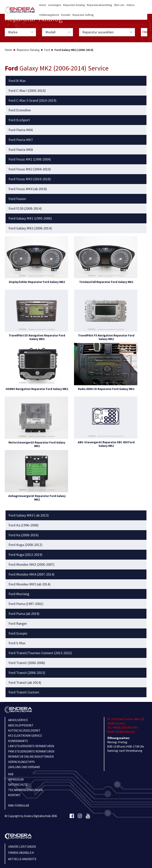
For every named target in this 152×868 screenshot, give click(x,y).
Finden (145, 32)
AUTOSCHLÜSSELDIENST (24, 730)
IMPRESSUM (16, 779)
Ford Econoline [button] (20, 110)
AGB (11, 774)
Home (43, 5)
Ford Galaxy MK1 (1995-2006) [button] (30, 218)
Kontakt (66, 15)
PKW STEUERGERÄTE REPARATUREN (31, 751)
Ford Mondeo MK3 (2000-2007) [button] (31, 565)
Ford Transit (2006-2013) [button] (27, 673)
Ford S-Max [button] (17, 643)
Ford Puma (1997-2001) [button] (26, 604)
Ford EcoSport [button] (19, 120)
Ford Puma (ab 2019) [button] (24, 614)
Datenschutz (18, 785)
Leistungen (55, 5)
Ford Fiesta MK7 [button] (21, 140)
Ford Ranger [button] (18, 624)
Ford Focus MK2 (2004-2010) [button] (30, 169)
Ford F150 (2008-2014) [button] (25, 209)
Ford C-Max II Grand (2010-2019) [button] (32, 101)
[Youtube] (88, 816)
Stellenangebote (49, 15)
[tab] (76, 81)
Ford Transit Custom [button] (24, 692)
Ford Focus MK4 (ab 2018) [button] (28, 189)
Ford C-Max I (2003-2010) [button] (27, 91)
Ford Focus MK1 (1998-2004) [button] (30, 159)
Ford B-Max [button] (17, 81)
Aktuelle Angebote (22, 859)
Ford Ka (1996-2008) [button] (24, 525)
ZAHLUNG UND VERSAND (24, 767)
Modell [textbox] (50, 32)
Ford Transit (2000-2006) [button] (27, 663)
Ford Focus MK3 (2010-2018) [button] (30, 179)
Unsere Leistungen (22, 847)
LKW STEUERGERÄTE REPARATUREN (31, 746)
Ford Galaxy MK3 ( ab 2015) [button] (29, 515)
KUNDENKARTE (18, 741)
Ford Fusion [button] (17, 199)
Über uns (119, 5)
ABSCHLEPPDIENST (21, 725)
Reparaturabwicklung (99, 5)
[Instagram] (80, 816)
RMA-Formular (19, 806)
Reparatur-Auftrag (83, 15)
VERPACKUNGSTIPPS (21, 762)
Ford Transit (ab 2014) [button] (25, 683)
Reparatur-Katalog (74, 5)
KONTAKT (14, 795)
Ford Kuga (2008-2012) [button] (25, 545)
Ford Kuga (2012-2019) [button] (25, 555)
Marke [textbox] (13, 32)
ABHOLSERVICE (18, 720)
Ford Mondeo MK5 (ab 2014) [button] (29, 584)
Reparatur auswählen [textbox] (98, 32)
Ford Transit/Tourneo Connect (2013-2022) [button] (40, 653)
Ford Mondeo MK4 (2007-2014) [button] (31, 574)
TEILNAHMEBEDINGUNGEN (25, 790)
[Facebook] (72, 816)
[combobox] (20, 32)
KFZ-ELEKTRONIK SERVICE (25, 736)
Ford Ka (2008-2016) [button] (24, 535)
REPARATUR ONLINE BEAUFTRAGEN (31, 757)
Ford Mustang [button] (19, 594)
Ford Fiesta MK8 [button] (21, 150)
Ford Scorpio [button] (18, 633)
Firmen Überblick (21, 853)
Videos (131, 5)
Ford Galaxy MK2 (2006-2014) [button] (30, 228)
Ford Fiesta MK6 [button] (21, 130)
